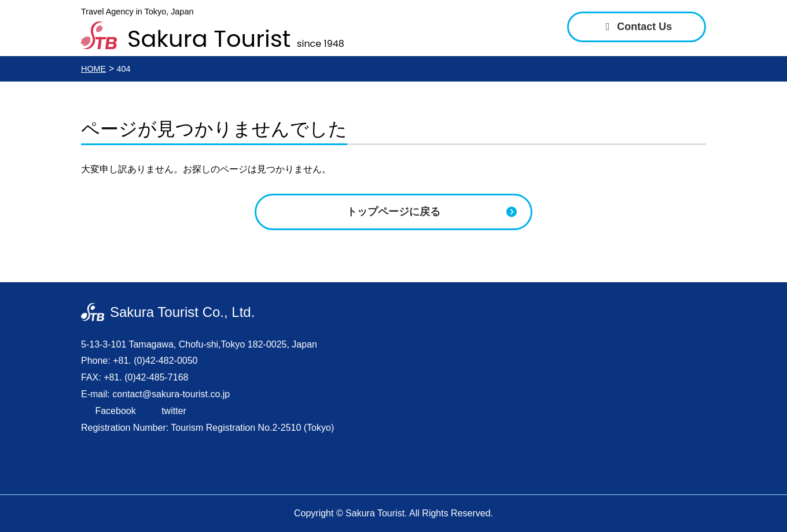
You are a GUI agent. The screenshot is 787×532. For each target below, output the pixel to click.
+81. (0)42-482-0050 (155, 361)
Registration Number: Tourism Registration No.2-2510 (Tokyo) (207, 428)
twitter (173, 411)
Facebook (114, 411)
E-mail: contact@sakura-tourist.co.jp (155, 394)
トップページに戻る (394, 212)
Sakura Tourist (236, 36)
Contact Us (637, 27)
